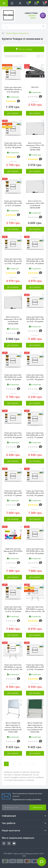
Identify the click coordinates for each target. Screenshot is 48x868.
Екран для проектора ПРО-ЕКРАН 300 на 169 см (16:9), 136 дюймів (13, 261)
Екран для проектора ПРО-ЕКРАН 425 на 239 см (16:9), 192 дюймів (35, 667)
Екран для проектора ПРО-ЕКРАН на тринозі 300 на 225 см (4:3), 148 (13, 667)
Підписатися (38, 807)
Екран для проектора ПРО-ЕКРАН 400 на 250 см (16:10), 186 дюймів (35, 551)
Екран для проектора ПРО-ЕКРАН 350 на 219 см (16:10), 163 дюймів (13, 435)
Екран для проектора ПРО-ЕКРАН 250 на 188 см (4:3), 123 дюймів (13, 203)
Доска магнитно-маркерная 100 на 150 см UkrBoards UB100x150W (35, 146)
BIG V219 (35, 87)
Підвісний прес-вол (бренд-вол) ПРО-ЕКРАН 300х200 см (13, 551)
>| (34, 764)
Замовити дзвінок (32, 16)
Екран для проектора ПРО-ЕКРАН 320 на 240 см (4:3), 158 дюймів (13, 377)
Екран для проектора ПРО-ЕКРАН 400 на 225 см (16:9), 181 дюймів (35, 493)
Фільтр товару (24, 49)
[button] (20, 3)
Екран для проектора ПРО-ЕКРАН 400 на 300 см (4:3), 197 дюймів (13, 609)
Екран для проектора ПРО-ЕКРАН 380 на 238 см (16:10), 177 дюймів (13, 493)
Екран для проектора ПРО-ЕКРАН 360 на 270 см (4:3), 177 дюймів (35, 435)
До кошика (13, 113)
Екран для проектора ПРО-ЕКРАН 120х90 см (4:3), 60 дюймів (13, 90)
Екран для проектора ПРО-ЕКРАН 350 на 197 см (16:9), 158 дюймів (35, 377)
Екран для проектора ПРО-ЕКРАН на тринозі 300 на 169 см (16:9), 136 (35, 609)
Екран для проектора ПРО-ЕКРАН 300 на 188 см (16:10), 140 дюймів (35, 261)
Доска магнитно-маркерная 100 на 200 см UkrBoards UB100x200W (35, 204)
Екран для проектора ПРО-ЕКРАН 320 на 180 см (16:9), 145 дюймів (35, 319)
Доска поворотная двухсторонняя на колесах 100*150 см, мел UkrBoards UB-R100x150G (35, 727)
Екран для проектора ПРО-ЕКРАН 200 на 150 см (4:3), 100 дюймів (13, 145)
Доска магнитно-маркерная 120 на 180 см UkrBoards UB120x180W (13, 320)
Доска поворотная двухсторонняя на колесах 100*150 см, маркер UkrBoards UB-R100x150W (13, 727)
